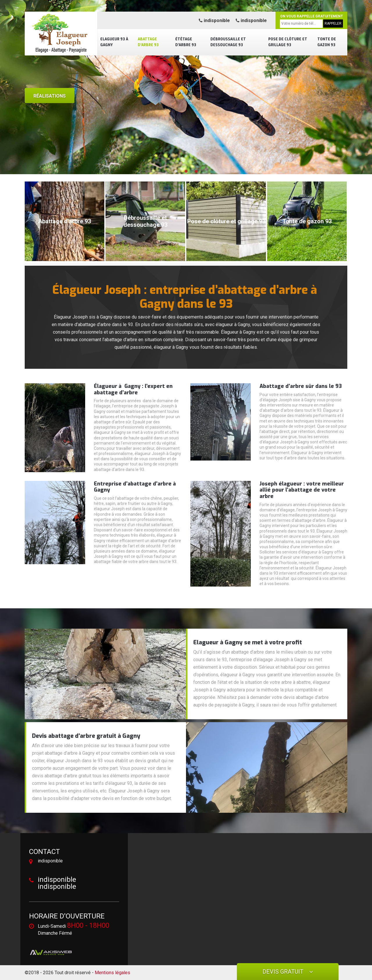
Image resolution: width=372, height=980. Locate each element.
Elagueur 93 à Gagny (114, 42)
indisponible (214, 20)
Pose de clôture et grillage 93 (288, 42)
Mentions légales (112, 973)
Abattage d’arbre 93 (148, 42)
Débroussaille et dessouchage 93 (228, 42)
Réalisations (50, 96)
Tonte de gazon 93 (327, 42)
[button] (176, 171)
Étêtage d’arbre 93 (186, 42)
